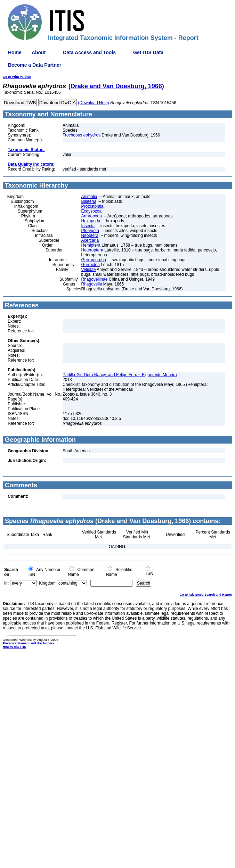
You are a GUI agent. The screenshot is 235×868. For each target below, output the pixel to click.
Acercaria (90, 240)
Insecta (88, 226)
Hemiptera (91, 245)
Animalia (89, 197)
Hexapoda (91, 221)
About (39, 52)
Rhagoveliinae (94, 279)
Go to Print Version (17, 77)
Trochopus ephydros (82, 135)
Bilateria (88, 201)
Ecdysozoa (91, 211)
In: (6, 583)
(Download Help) (93, 103)
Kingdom (47, 583)
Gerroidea (90, 265)
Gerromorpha (93, 260)
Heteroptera (92, 250)
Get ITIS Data (148, 52)
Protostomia (92, 206)
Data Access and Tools (89, 52)
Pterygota (90, 231)
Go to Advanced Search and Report (206, 595)
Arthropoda (91, 216)
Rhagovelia (91, 284)
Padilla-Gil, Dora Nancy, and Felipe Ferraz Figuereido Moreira (120, 375)
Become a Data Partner (35, 65)
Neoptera (90, 235)
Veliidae (88, 270)
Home (15, 52)
